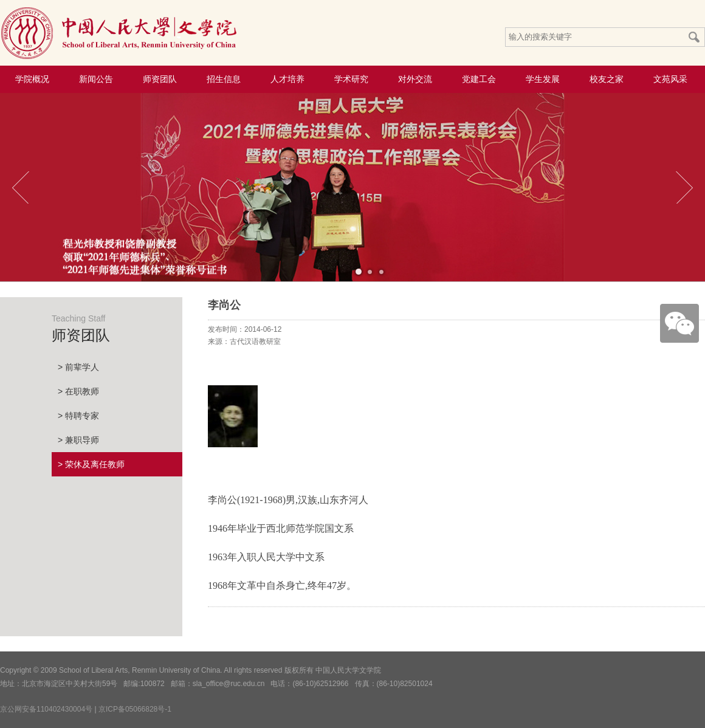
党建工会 (479, 79)
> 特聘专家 (78, 416)
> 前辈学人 (78, 367)
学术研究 (351, 79)
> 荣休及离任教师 (91, 464)
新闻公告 (96, 79)
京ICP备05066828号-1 (135, 709)
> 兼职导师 (78, 440)
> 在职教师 (78, 391)
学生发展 (543, 79)
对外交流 (415, 79)
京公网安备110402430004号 (46, 709)
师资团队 (160, 79)
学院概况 (32, 79)
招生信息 (224, 79)
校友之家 (607, 79)
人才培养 (287, 79)
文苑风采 (670, 79)
